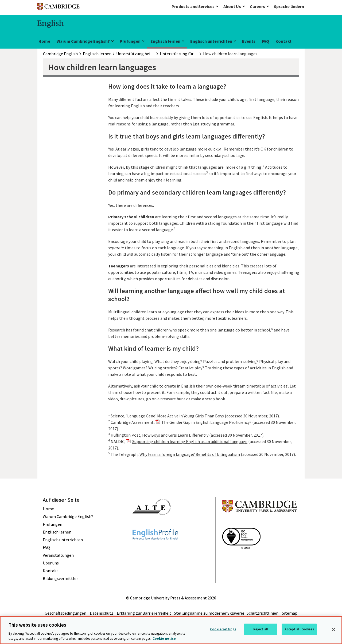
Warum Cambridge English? (83, 41)
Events (249, 41)
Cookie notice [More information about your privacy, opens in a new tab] (164, 639)
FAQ (265, 41)
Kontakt (283, 41)
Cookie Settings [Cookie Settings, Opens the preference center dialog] (223, 629)
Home (44, 41)
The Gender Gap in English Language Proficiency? (206, 422)
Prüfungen (130, 41)
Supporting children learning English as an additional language (190, 441)
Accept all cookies (299, 629)
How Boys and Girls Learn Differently (175, 435)
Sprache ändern (289, 6)
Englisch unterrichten (211, 41)
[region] (171, 630)
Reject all (261, 629)
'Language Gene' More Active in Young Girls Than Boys (175, 416)
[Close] (333, 630)
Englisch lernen (165, 41)
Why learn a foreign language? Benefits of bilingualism (190, 454)
